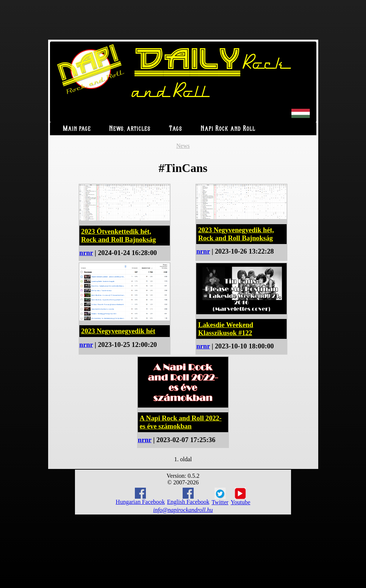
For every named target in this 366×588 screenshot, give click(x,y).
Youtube (241, 496)
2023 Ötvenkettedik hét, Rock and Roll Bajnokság (119, 235)
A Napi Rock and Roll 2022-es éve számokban (181, 422)
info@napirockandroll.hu (183, 510)
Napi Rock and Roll (228, 129)
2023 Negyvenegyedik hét (118, 331)
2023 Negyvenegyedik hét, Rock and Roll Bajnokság (236, 234)
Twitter (220, 496)
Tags (176, 129)
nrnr (86, 253)
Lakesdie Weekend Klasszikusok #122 (226, 329)
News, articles (130, 129)
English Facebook (188, 496)
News (183, 146)
